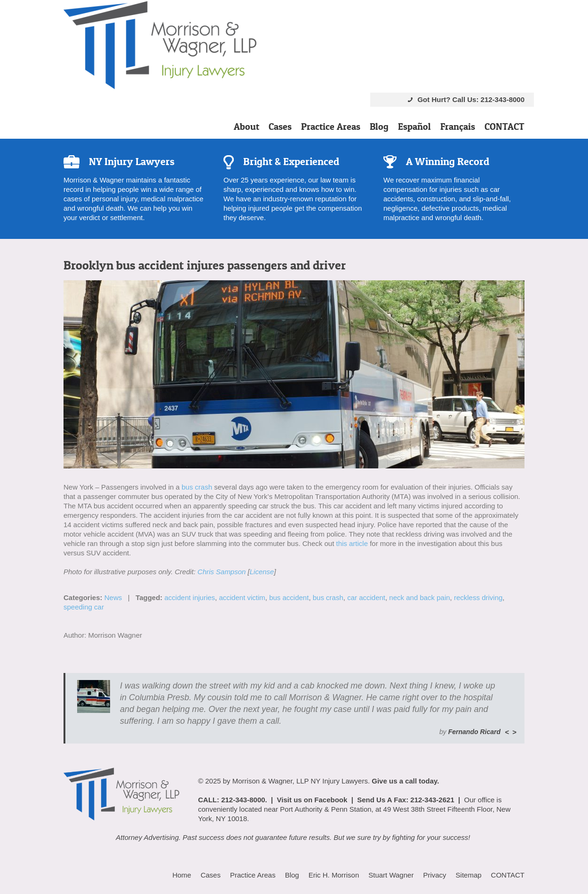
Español (414, 127)
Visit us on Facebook (312, 800)
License (262, 572)
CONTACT (505, 127)
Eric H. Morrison (334, 875)
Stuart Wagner (391, 875)
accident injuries (190, 597)
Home (182, 875)
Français (458, 127)
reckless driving (478, 597)
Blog (379, 127)
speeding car (84, 607)
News (113, 597)
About (246, 127)
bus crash (197, 487)
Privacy (434, 875)
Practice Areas (331, 127)
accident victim (242, 597)
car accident (366, 597)
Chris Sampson (222, 572)
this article (352, 543)
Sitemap (469, 875)
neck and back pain (419, 597)
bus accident (289, 597)
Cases (280, 127)
